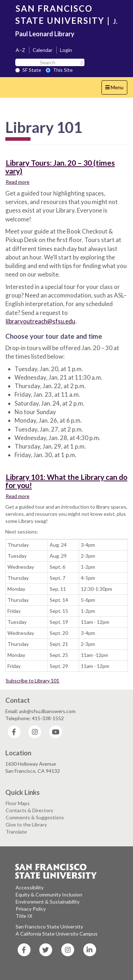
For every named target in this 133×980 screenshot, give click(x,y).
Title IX (24, 916)
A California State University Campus (57, 934)
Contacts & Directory (29, 810)
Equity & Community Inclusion (49, 895)
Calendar (43, 50)
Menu (116, 89)
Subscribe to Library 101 (32, 681)
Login (66, 50)
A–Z (20, 50)
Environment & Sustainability (48, 902)
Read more (18, 182)
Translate (16, 832)
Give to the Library (26, 824)
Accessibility (30, 887)
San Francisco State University (49, 927)
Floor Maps (18, 803)
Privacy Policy (31, 909)
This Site (59, 70)
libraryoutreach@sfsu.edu (40, 321)
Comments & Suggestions (35, 817)
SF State (28, 70)
